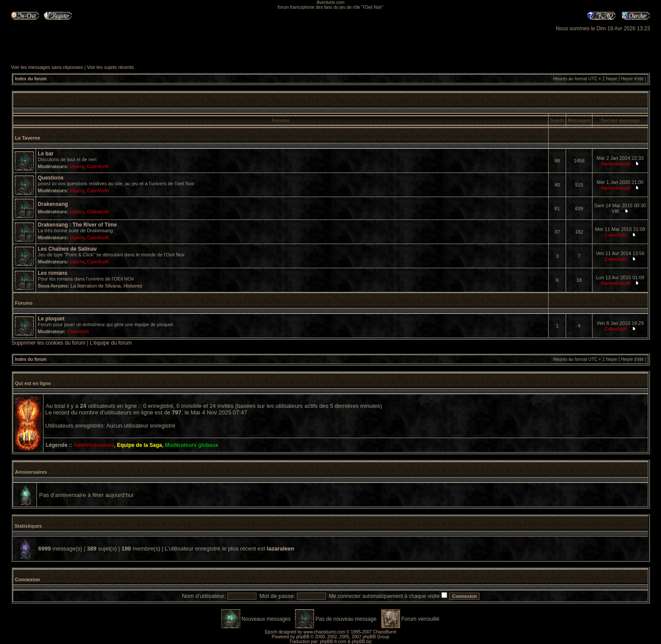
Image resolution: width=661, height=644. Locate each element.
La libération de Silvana (96, 286)
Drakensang (53, 204)
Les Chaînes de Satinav (67, 249)
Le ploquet (51, 319)
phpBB (303, 637)
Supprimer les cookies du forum (49, 343)
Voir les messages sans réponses (47, 67)
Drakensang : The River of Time (77, 225)
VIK (616, 211)
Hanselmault (616, 164)
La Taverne (27, 138)
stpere (77, 166)
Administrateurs (94, 445)
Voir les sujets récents (110, 67)
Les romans (52, 273)
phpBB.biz (362, 642)
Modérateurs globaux (192, 445)
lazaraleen (280, 549)
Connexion (27, 579)
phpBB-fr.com (333, 642)
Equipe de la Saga (139, 445)
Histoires (133, 286)
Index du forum (31, 79)
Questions (51, 178)
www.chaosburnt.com (324, 632)
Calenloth (98, 166)
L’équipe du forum (111, 343)
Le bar (46, 154)
